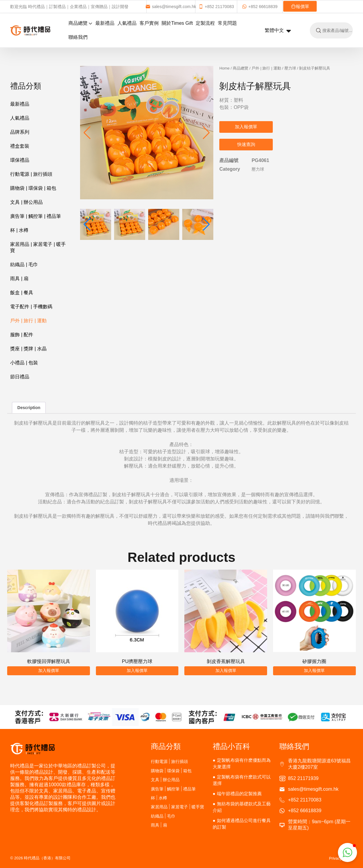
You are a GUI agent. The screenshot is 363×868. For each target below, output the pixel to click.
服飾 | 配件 (22, 335)
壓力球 (290, 68)
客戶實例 (149, 23)
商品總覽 (80, 23)
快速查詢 (246, 144)
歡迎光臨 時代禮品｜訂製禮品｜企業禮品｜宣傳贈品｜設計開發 (69, 7)
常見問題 (227, 23)
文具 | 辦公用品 (26, 202)
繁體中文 (278, 31)
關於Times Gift (177, 23)
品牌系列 (20, 132)
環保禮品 (20, 160)
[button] (206, 133)
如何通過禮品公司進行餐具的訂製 (242, 824)
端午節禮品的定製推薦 (239, 794)
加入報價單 (246, 127)
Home (224, 68)
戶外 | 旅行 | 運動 (28, 321)
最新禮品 (105, 23)
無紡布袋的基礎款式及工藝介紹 (242, 807)
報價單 (300, 6)
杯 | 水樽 (19, 230)
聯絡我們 (78, 37)
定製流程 (205, 23)
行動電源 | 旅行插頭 (31, 174)
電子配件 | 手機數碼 (31, 307)
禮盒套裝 (20, 146)
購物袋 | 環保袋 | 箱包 (33, 188)
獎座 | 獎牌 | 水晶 (28, 349)
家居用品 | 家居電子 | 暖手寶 (38, 247)
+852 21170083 (216, 7)
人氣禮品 (127, 23)
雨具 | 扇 (19, 279)
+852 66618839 (260, 7)
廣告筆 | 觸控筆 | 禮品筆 (36, 216)
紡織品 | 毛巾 (24, 265)
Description (29, 408)
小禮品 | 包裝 (24, 363)
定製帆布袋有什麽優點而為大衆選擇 (242, 763)
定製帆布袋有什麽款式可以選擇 (242, 780)
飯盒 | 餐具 (22, 293)
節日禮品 (20, 377)
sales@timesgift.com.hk (171, 7)
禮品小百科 (231, 746)
